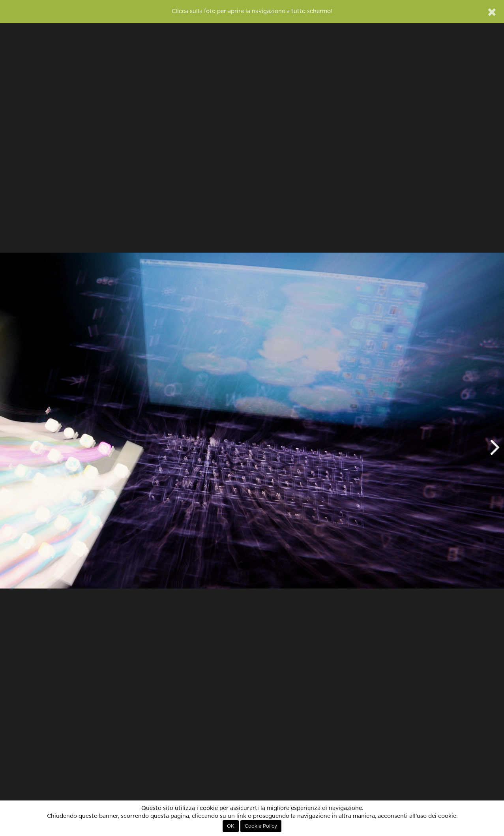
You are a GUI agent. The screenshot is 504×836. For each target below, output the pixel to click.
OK (231, 826)
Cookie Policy (261, 826)
